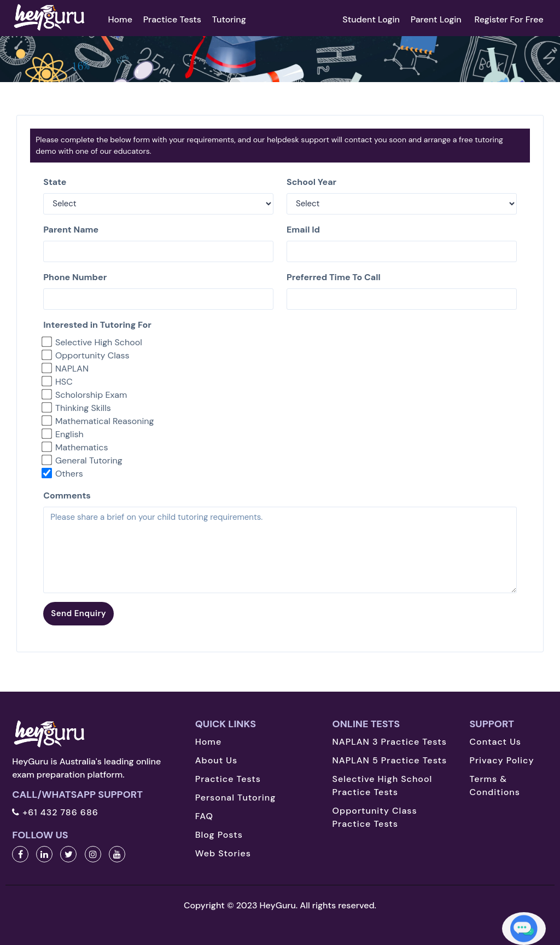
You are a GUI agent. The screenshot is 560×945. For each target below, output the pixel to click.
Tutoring (229, 19)
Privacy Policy (501, 760)
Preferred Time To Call (334, 277)
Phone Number (75, 277)
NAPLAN (72, 369)
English (69, 434)
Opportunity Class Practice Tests (375, 817)
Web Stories (223, 853)
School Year (311, 182)
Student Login (371, 19)
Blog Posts (219, 835)
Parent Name (71, 230)
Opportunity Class (92, 355)
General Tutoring (89, 460)
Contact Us (495, 742)
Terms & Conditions (494, 785)
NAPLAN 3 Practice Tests (390, 742)
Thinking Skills (83, 408)
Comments (67, 495)
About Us (216, 760)
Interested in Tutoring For (97, 325)
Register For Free (509, 19)
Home (120, 19)
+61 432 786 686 (55, 812)
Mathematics (82, 447)
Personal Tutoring (236, 798)
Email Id (303, 230)
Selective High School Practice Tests (383, 785)
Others (69, 474)
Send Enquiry (78, 613)
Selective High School (99, 342)
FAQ (204, 816)
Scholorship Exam (91, 395)
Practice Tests (172, 19)
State (55, 182)
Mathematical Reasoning (105, 421)
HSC (64, 382)
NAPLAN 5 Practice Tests (390, 760)
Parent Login (437, 19)
